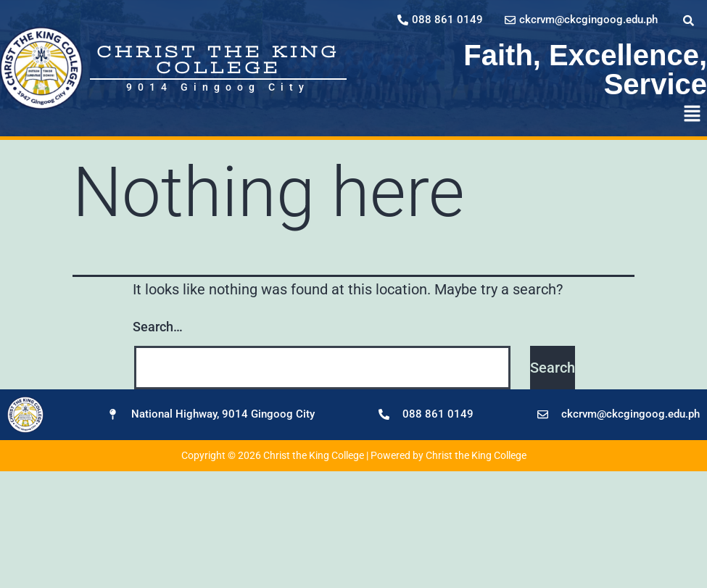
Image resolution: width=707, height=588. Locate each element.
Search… (158, 327)
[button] (692, 115)
